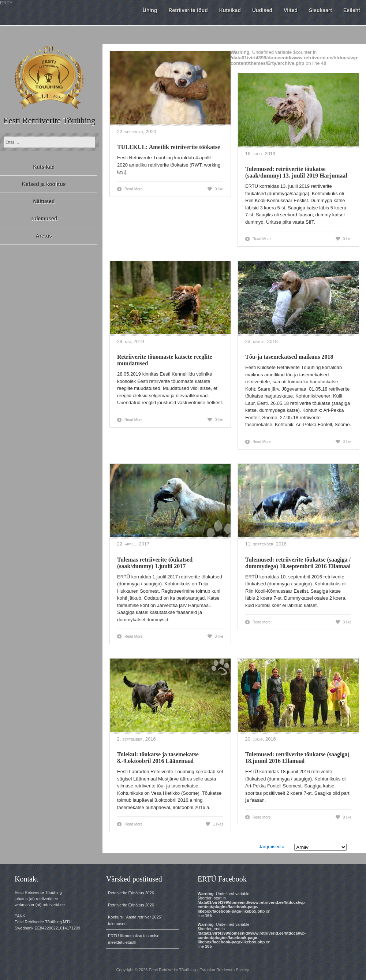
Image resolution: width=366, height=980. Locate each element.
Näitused (44, 201)
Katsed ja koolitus (44, 184)
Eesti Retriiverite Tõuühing (49, 121)
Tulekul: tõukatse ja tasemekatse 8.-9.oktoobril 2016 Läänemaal (158, 758)
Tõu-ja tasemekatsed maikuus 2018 (289, 357)
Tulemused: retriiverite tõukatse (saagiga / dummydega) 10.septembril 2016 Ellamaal (298, 563)
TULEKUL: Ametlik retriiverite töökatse (169, 147)
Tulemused (44, 219)
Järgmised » (272, 847)
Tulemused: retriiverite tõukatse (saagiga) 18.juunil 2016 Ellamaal (297, 758)
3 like (347, 442)
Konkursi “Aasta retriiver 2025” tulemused (135, 920)
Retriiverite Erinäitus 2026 (131, 893)
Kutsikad (44, 167)
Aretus (44, 236)
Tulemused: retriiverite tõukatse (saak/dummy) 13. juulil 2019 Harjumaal (296, 172)
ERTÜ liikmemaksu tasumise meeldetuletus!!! (134, 939)
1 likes (218, 824)
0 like (219, 189)
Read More (133, 189)
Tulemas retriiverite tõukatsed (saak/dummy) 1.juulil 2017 (155, 563)
